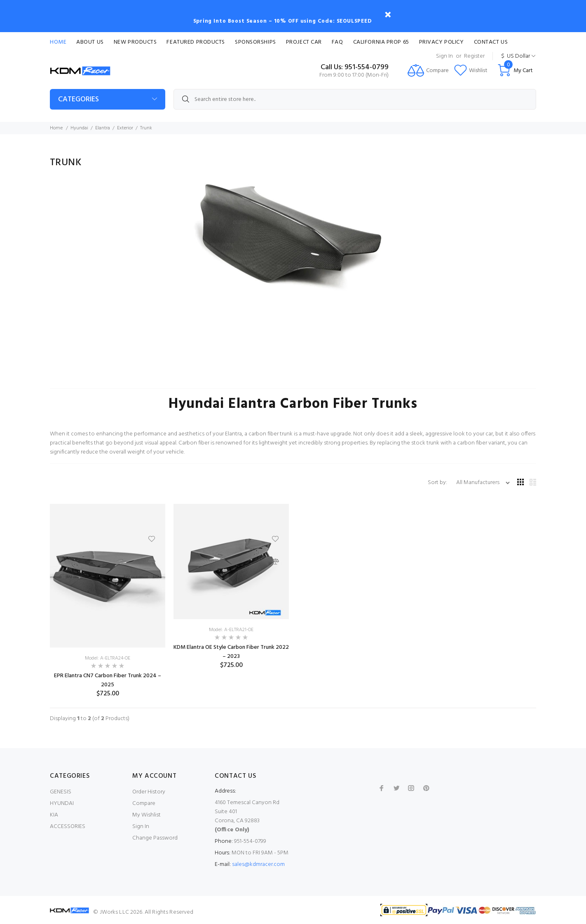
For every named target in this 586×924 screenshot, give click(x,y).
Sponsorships (255, 42)
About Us (90, 42)
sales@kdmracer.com (258, 864)
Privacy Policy (442, 42)
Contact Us (491, 42)
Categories (79, 99)
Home (58, 42)
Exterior (125, 128)
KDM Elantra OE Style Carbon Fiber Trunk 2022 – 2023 (231, 652)
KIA (54, 815)
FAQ (338, 42)
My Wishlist (146, 815)
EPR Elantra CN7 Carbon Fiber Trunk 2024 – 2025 (108, 680)
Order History (149, 792)
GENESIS (61, 792)
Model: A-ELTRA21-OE (231, 630)
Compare (144, 804)
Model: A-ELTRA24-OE (108, 658)
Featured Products (196, 42)
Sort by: (438, 483)
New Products (135, 42)
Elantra (103, 128)
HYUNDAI (62, 804)
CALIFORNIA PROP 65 (381, 42)
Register (474, 56)
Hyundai (79, 128)
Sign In (444, 56)
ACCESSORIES (68, 827)
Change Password (155, 838)
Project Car (304, 42)
